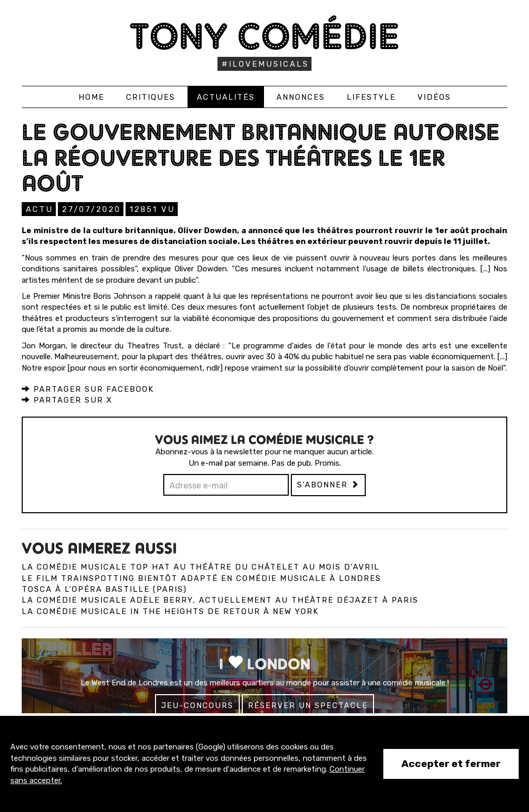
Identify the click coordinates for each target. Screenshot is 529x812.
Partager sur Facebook (88, 389)
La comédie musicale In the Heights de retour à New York (170, 611)
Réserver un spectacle (308, 706)
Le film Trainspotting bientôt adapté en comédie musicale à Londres (201, 578)
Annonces (301, 97)
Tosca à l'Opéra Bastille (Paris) (104, 589)
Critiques (151, 97)
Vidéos (434, 97)
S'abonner (328, 485)
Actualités (226, 97)
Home (91, 97)
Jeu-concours (197, 706)
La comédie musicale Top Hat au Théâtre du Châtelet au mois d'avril (201, 567)
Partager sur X (67, 400)
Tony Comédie (265, 36)
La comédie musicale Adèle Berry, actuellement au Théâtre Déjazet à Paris (220, 600)
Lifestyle (371, 97)
